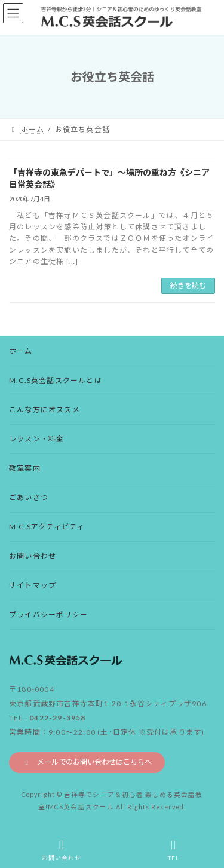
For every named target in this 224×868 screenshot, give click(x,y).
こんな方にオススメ (45, 410)
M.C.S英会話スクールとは (56, 380)
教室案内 (25, 468)
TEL (174, 850)
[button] (87, 763)
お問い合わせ (33, 556)
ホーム (21, 351)
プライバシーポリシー (48, 614)
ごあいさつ (29, 497)
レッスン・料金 (36, 439)
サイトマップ (33, 585)
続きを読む (188, 285)
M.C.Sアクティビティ (47, 527)
